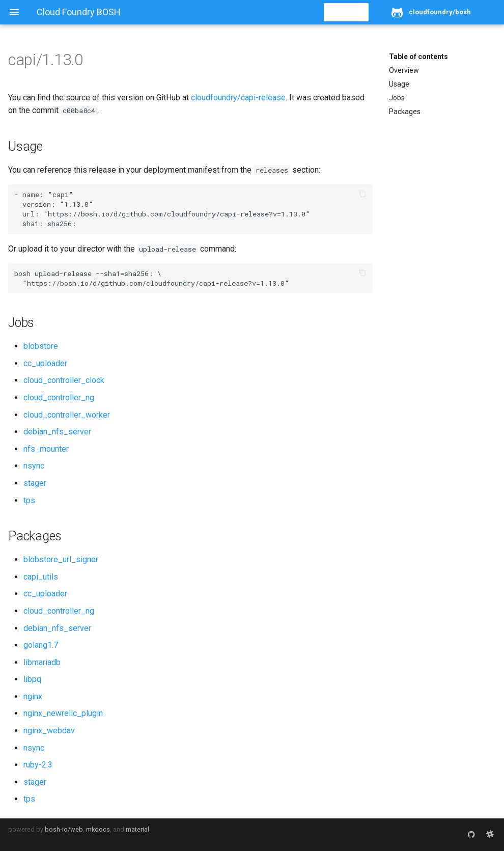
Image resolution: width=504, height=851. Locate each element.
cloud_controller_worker (67, 415)
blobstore (41, 346)
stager (35, 483)
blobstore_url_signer (61, 559)
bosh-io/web (64, 829)
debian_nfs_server (57, 432)
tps (29, 500)
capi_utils (41, 577)
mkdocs (98, 829)
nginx (33, 696)
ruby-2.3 (38, 765)
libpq (32, 679)
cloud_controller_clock (64, 380)
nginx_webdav (49, 731)
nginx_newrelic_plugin (63, 713)
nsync (34, 466)
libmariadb (42, 662)
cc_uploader (45, 363)
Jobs (397, 98)
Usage (399, 84)
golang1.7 (41, 645)
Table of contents (418, 57)
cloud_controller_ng (59, 397)
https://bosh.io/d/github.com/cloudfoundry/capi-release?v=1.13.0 (177, 214)
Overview (404, 70)
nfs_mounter (46, 449)
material (137, 829)
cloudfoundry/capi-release (238, 98)
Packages (405, 112)
